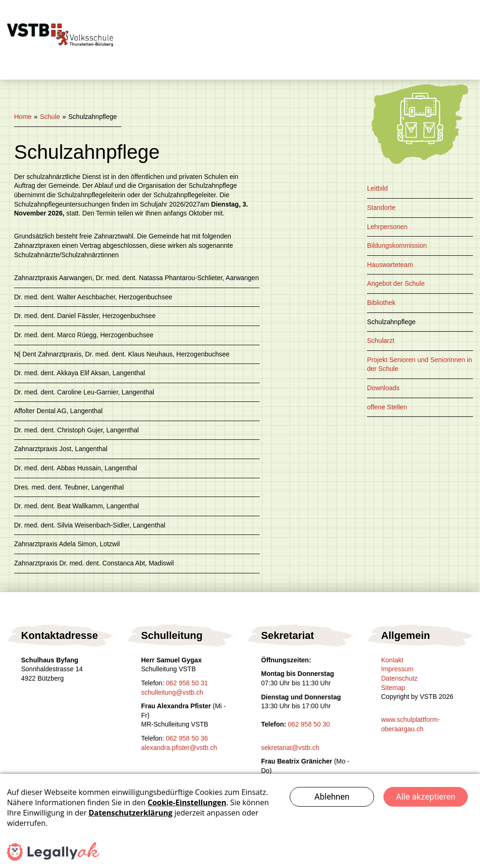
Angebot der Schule (396, 283)
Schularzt (381, 341)
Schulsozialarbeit (330, 20)
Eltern (413, 20)
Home (23, 117)
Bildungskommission (397, 245)
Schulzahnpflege (391, 322)
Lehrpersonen (387, 227)
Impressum (397, 669)
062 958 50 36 (187, 738)
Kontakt (161, 59)
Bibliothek (381, 303)
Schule (159, 20)
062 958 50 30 (309, 724)
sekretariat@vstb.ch (290, 748)
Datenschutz (399, 678)
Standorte (381, 208)
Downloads (383, 388)
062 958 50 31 (187, 683)
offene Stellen (387, 407)
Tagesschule (235, 20)
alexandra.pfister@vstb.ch (179, 748)
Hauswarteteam (390, 265)
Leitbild (377, 188)
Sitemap (393, 688)
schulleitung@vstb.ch (172, 692)
